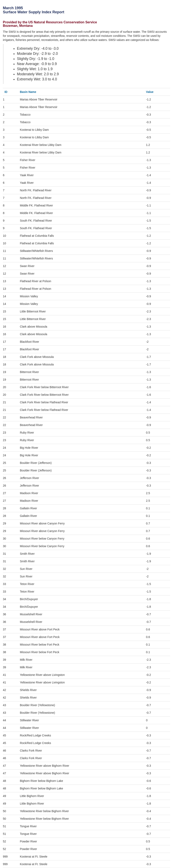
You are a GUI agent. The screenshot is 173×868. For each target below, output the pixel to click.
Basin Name (28, 92)
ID (6, 92)
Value (150, 92)
